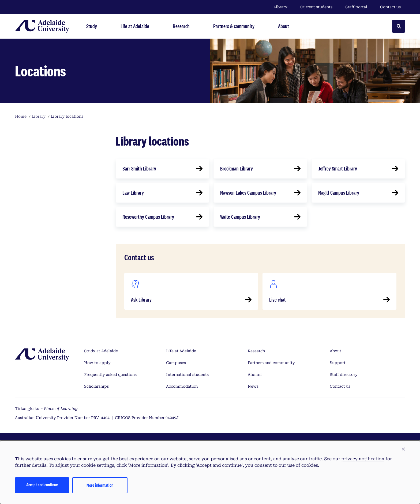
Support (338, 363)
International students (187, 375)
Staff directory (344, 375)
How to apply (97, 363)
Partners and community (271, 363)
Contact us (390, 7)
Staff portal (356, 7)
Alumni (255, 375)
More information (100, 485)
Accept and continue (42, 485)
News (253, 386)
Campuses (176, 363)
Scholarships (96, 386)
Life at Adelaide (181, 351)
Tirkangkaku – (46, 409)
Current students (316, 7)
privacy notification (363, 459)
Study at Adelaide (101, 351)
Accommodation (182, 386)
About (335, 351)
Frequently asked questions (110, 375)
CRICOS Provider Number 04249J (147, 418)
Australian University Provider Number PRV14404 (62, 418)
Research (256, 351)
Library (280, 7)
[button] (403, 449)
